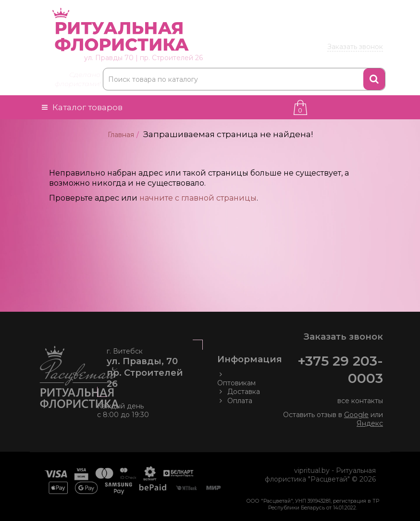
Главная (121, 135)
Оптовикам (236, 379)
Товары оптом (354, 9)
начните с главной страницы (198, 198)
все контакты (360, 401)
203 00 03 (325, 32)
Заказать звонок (355, 47)
